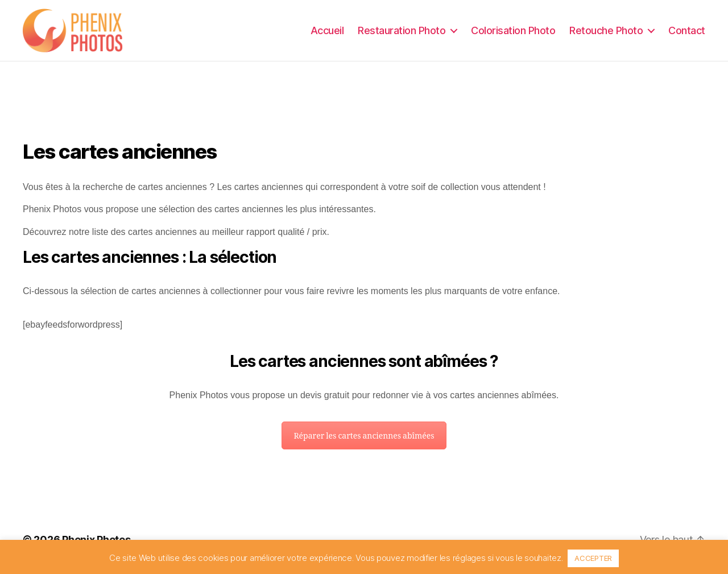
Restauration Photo (402, 31)
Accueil (327, 31)
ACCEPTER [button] (593, 558)
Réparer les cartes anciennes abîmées (364, 438)
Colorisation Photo (513, 31)
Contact (687, 31)
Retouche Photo (606, 31)
